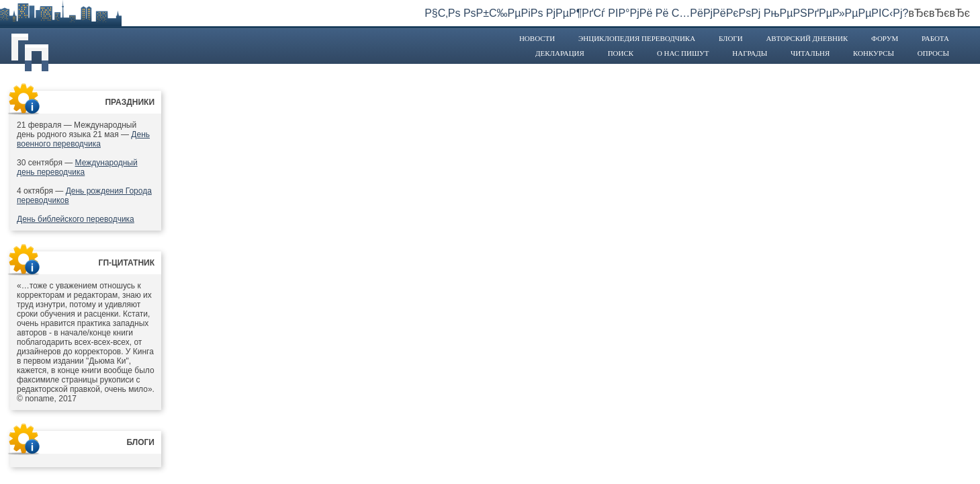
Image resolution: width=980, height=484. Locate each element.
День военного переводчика (83, 139)
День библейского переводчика (76, 219)
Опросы (933, 53)
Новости (537, 38)
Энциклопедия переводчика (637, 38)
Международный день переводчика (77, 167)
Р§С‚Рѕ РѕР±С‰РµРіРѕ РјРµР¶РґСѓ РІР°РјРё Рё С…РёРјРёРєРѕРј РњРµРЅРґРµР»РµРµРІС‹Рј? (666, 13)
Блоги (731, 38)
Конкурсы (874, 53)
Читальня (810, 53)
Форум (885, 38)
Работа (935, 38)
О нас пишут (683, 53)
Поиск (621, 53)
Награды (750, 53)
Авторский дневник (807, 38)
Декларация (560, 53)
